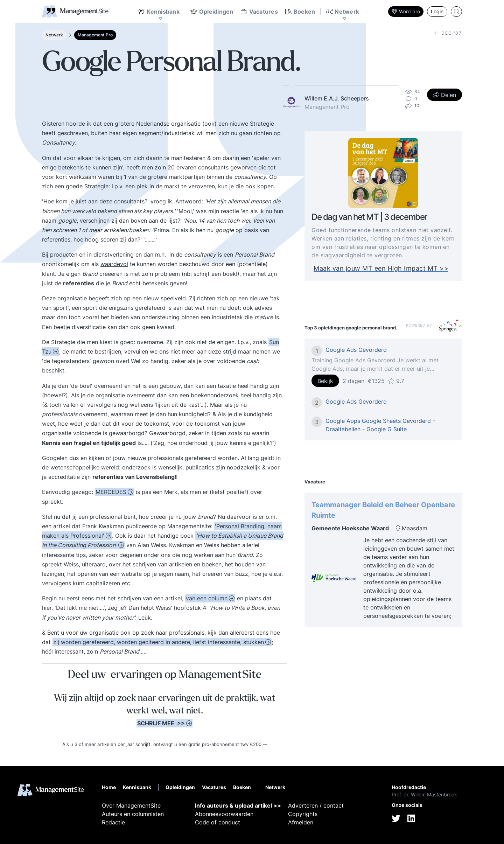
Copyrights (303, 814)
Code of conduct (218, 822)
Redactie (113, 822)
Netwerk (54, 35)
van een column (207, 598)
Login (437, 11)
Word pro (406, 11)
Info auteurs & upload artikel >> (238, 805)
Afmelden (301, 822)
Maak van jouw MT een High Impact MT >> (381, 269)
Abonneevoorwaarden (224, 814)
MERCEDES (111, 492)
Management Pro (95, 35)
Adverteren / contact (316, 805)
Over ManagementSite (131, 805)
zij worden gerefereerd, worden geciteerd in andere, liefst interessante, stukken (159, 642)
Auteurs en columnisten (133, 814)
